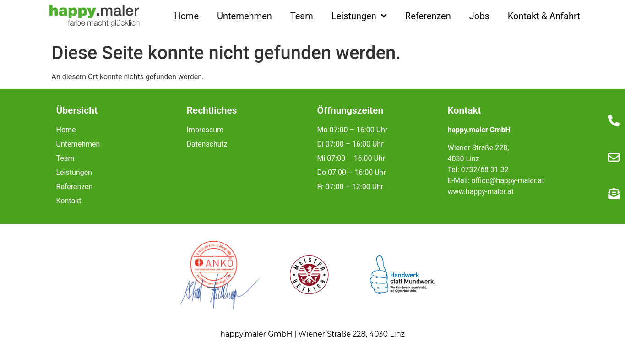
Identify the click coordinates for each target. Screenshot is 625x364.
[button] (20, 344)
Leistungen (359, 16)
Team (302, 16)
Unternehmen (245, 16)
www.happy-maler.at (481, 192)
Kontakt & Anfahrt (544, 16)
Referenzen (428, 16)
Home (186, 16)
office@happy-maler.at (508, 181)
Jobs (479, 16)
